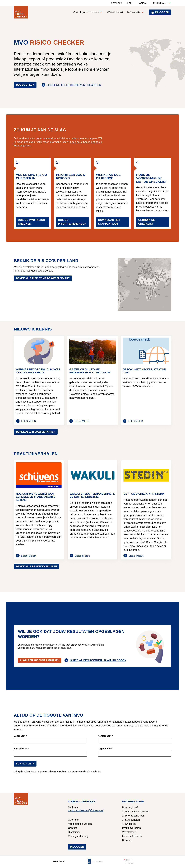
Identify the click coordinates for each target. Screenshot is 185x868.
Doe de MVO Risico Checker (32, 222)
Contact (142, 3)
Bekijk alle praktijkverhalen (36, 566)
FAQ (130, 3)
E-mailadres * (21, 749)
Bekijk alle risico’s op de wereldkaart (43, 278)
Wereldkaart (115, 12)
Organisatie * (105, 749)
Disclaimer (74, 832)
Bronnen (127, 840)
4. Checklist (129, 824)
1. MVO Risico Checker (136, 811)
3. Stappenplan (131, 820)
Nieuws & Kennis (132, 836)
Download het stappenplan (109, 222)
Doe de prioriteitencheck (72, 222)
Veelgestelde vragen (80, 824)
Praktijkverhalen (132, 828)
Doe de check (25, 85)
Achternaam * (105, 736)
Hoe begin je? (130, 807)
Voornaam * (20, 736)
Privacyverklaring (78, 836)
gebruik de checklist (147, 222)
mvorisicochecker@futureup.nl (86, 810)
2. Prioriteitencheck (133, 816)
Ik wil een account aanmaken (40, 660)
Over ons (117, 3)
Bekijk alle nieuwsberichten (36, 432)
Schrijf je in (25, 764)
